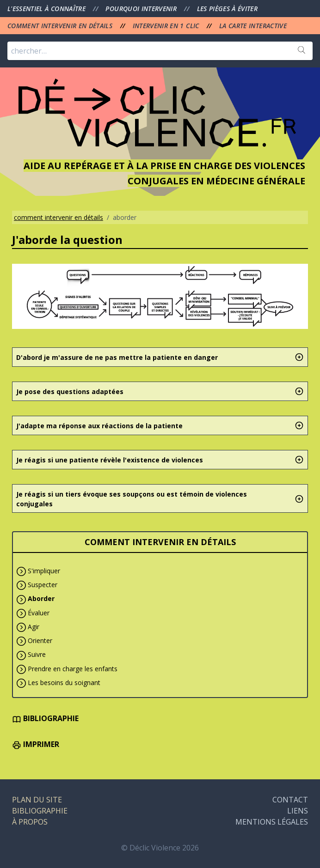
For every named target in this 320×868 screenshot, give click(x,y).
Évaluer (39, 613)
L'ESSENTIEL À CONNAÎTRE (47, 9)
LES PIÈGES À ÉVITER (228, 9)
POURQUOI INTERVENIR (142, 9)
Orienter (40, 640)
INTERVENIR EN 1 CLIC (167, 26)
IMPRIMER (36, 744)
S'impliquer (44, 571)
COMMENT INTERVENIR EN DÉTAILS (61, 26)
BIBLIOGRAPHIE (45, 718)
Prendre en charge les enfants (73, 669)
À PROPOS (30, 822)
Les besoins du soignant (64, 683)
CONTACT (290, 800)
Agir (34, 627)
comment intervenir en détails (58, 217)
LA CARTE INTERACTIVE (253, 26)
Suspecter (43, 585)
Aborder (41, 598)
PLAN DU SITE (37, 800)
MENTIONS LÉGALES (272, 822)
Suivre (37, 654)
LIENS (298, 811)
